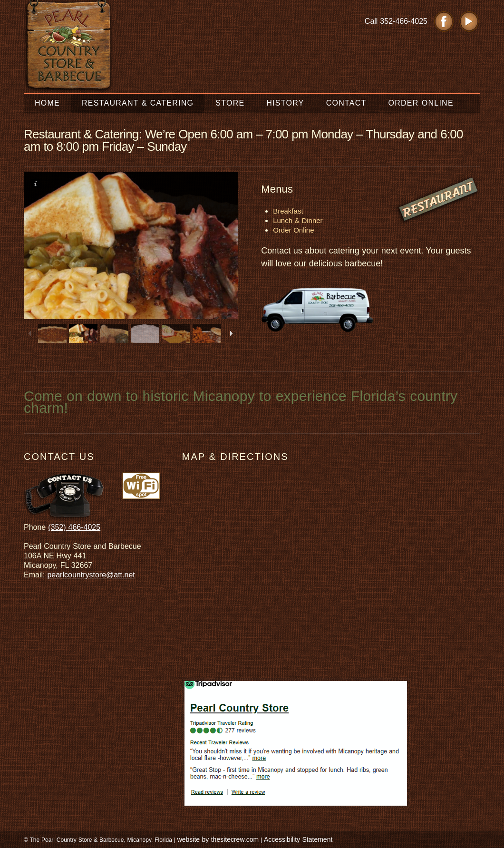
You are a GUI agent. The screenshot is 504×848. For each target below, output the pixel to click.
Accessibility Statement (298, 839)
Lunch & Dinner (298, 220)
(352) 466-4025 (74, 527)
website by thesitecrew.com (218, 839)
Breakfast (288, 211)
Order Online (293, 230)
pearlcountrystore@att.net (91, 575)
